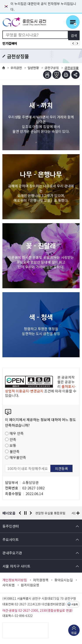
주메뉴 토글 (73, 22)
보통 (13, 445)
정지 (25, 513)
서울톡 (75, 604)
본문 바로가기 (41, 0)
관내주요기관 (12, 553)
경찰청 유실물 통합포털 (50, 513)
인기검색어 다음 (77, 43)
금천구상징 (52, 68)
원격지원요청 (30, 585)
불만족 (15, 451)
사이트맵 (9, 585)
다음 (31, 513)
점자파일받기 (57, 75)
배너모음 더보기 (78, 513)
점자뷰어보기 (47, 75)
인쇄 (66, 75)
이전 (20, 513)
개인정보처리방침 (15, 580)
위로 (74, 633)
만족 (13, 439)
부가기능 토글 (75, 75)
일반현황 (33, 68)
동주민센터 (11, 526)
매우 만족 (17, 433)
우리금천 (16, 68)
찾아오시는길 (64, 580)
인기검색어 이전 (73, 43)
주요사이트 (11, 539)
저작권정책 (41, 580)
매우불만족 (18, 457)
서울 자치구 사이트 (16, 566)
